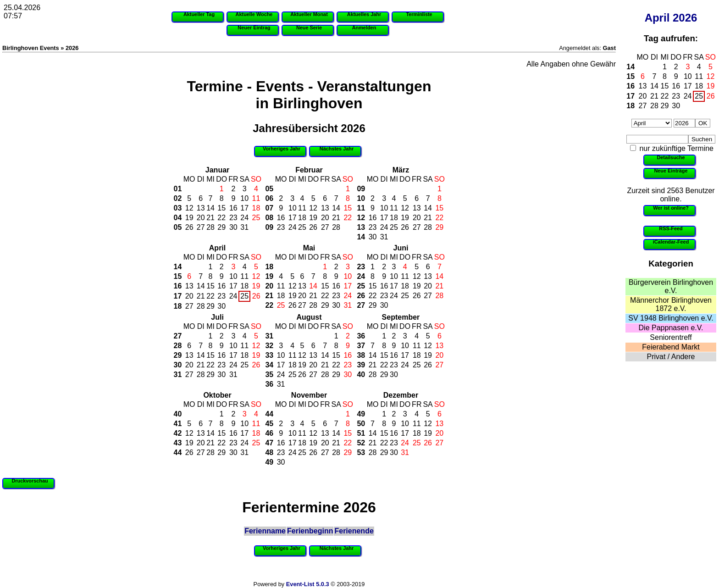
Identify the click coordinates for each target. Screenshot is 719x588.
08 (269, 218)
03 (178, 208)
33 (269, 355)
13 (643, 86)
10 (688, 76)
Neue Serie (309, 28)
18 (699, 86)
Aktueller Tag (199, 14)
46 (269, 433)
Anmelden (364, 28)
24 (688, 96)
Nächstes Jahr (337, 149)
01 (178, 189)
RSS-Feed (671, 228)
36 (269, 384)
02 (178, 198)
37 (361, 346)
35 (269, 374)
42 (178, 433)
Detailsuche (671, 157)
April (657, 18)
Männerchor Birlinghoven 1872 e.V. (671, 304)
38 (361, 355)
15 (631, 76)
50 (361, 424)
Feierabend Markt (671, 347)
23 (676, 96)
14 (631, 67)
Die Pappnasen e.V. (671, 328)
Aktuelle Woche (254, 14)
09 (269, 227)
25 (699, 96)
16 (631, 86)
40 (361, 374)
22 (665, 96)
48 (269, 452)
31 (244, 227)
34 (269, 365)
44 (178, 452)
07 (269, 208)
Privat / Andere (671, 357)
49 (269, 462)
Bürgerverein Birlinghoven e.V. (671, 286)
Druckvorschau (30, 481)
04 (178, 218)
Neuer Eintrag (254, 28)
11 (699, 76)
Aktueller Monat (309, 14)
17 (688, 86)
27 (643, 106)
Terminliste (419, 14)
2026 (685, 18)
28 (654, 106)
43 (178, 443)
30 (676, 106)
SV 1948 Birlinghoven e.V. (671, 318)
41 (178, 424)
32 (269, 346)
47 (269, 443)
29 (665, 106)
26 (711, 96)
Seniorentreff (671, 337)
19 (711, 86)
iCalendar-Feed (671, 242)
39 (361, 365)
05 (178, 227)
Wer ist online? (671, 208)
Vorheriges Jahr (282, 149)
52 (361, 443)
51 (361, 433)
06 (269, 198)
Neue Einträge (671, 171)
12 (711, 76)
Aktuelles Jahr (364, 14)
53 (361, 452)
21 (654, 96)
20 (643, 96)
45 (269, 424)
